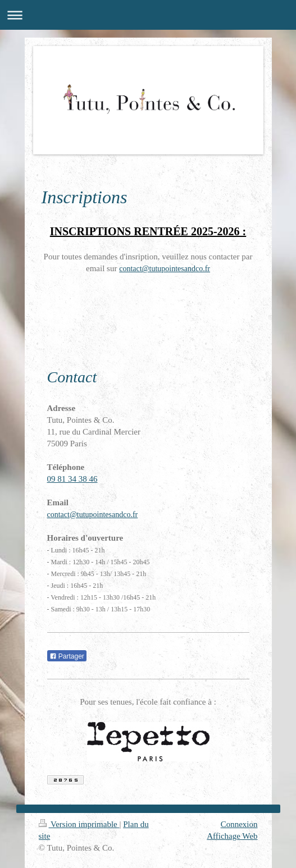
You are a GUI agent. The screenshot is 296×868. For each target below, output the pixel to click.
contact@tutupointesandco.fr (165, 269)
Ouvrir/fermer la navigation (148, 15)
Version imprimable (79, 824)
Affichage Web (232, 836)
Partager (67, 656)
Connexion (239, 824)
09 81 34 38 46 (72, 479)
